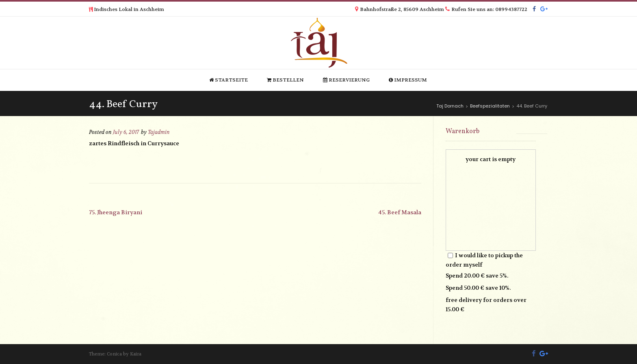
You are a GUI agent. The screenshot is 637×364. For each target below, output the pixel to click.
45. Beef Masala (400, 212)
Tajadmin (159, 132)
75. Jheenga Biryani (116, 212)
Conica (114, 354)
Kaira (136, 354)
